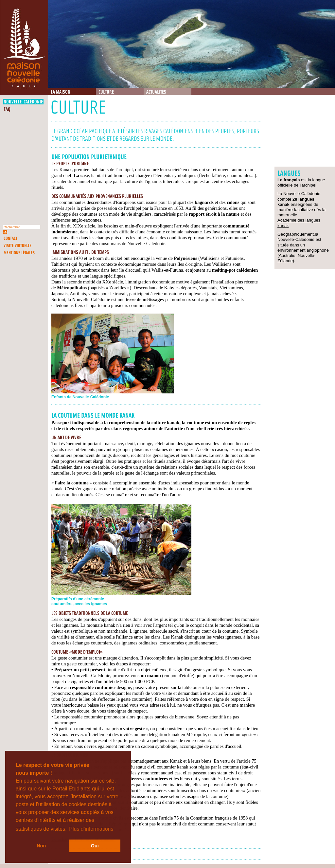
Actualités (156, 92)
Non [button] (41, 846)
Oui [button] (95, 846)
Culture (106, 92)
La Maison (61, 92)
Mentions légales (19, 253)
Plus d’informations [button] (91, 829)
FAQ (7, 109)
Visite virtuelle (18, 246)
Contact (10, 238)
